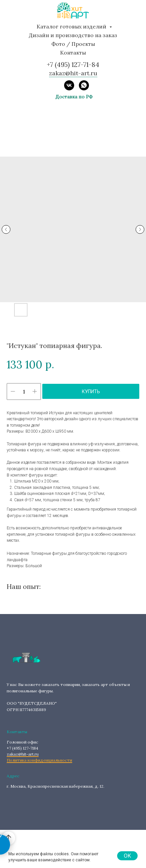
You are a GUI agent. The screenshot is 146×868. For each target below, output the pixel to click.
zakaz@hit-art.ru (23, 754)
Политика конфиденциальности (39, 760)
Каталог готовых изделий (72, 26)
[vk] (69, 85)
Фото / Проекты (73, 44)
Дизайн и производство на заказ (73, 35)
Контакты (73, 53)
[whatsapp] (84, 85)
